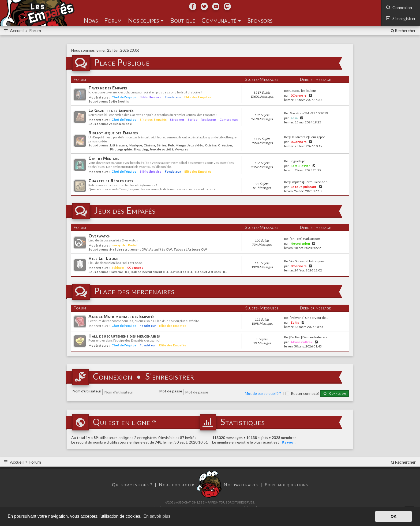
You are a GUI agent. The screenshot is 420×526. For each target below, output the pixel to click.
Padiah (133, 245)
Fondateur (173, 97)
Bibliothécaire (151, 97)
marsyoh (118, 245)
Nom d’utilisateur (87, 391)
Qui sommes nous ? (132, 484)
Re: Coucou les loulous (300, 91)
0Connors (299, 95)
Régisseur (208, 120)
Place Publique (122, 63)
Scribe (192, 120)
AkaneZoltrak (301, 342)
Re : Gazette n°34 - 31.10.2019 (306, 113)
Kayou (288, 442)
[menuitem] (403, 30)
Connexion (113, 377)
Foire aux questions (286, 484)
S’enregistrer (170, 377)
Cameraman (228, 120)
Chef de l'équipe (124, 97)
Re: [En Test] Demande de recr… (307, 337)
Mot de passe (171, 391)
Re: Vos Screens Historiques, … (306, 261)
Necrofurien (300, 243)
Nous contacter (177, 484)
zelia (294, 118)
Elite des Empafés (198, 97)
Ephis (295, 322)
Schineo (118, 268)
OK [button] (393, 516)
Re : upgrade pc (295, 161)
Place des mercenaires (134, 291)
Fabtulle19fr (300, 166)
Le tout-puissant (303, 187)
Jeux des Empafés (125, 211)
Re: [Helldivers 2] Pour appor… (306, 137)
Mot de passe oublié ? (263, 393)
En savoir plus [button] (157, 516)
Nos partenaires (241, 484)
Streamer (177, 120)
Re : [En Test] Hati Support (302, 239)
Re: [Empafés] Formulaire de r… (307, 182)
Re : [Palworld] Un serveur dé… (306, 318)
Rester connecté (305, 393)
